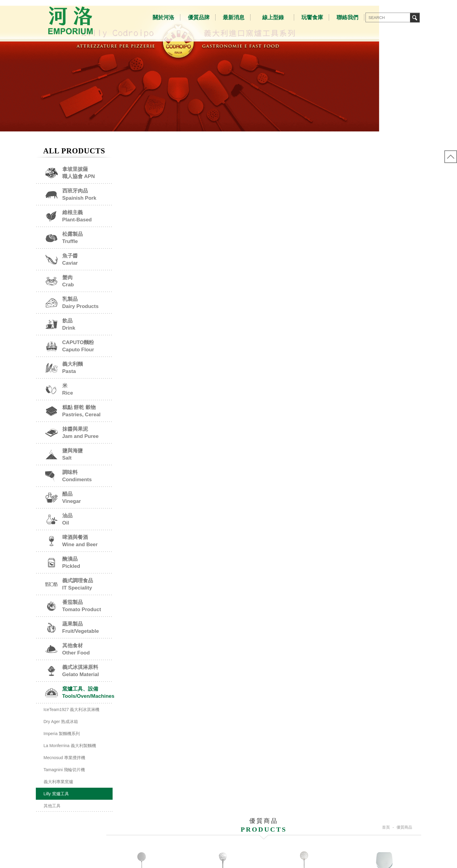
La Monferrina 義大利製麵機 (70, 757)
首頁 (386, 168)
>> (285, 542)
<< (262, 542)
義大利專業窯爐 (58, 793)
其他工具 (52, 817)
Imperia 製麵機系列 (62, 745)
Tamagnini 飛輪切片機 (64, 781)
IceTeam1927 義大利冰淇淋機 (72, 721)
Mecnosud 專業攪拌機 (64, 769)
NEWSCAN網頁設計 (424, 857)
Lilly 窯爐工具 (56, 805)
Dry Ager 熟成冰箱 (61, 733)
